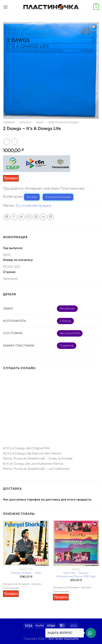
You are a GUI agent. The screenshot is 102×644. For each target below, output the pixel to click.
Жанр (40, 122)
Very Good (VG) (70, 333)
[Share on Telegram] (50, 217)
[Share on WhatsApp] (7, 217)
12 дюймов (67, 345)
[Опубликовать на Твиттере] (21, 217)
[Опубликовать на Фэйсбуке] (14, 217)
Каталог (25, 122)
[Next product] (7, 142)
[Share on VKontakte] (43, 217)
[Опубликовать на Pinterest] (36, 217)
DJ (18, 206)
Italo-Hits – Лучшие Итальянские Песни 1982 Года (76, 575)
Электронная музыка (64, 122)
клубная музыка (37, 206)
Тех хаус (32, 197)
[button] (5, 7)
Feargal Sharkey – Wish (26, 573)
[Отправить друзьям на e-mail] (29, 217)
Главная (9, 122)
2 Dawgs (65, 321)
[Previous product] (14, 142)
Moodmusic (67, 308)
